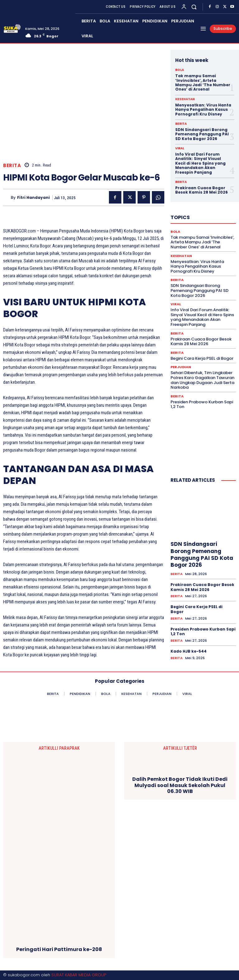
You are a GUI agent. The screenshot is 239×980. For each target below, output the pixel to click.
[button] (194, 7)
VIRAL (180, 148)
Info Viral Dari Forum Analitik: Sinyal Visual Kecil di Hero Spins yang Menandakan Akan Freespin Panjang (200, 163)
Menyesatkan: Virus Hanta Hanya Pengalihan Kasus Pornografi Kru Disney (203, 110)
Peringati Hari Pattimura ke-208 (59, 949)
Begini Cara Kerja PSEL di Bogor (202, 358)
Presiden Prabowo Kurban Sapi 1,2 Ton (202, 404)
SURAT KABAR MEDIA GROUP (79, 975)
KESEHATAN (185, 99)
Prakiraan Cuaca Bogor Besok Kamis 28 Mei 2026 (202, 190)
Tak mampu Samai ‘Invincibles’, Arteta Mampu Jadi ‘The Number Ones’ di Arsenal (203, 82)
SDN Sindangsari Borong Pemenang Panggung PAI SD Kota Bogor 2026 (202, 134)
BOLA (180, 70)
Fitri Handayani (33, 198)
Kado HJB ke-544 (189, 651)
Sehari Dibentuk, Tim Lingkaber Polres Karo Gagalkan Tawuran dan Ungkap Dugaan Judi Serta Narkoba (202, 380)
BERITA (12, 165)
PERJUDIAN (181, 367)
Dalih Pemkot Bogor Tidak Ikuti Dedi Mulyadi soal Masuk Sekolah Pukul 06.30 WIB (180, 785)
